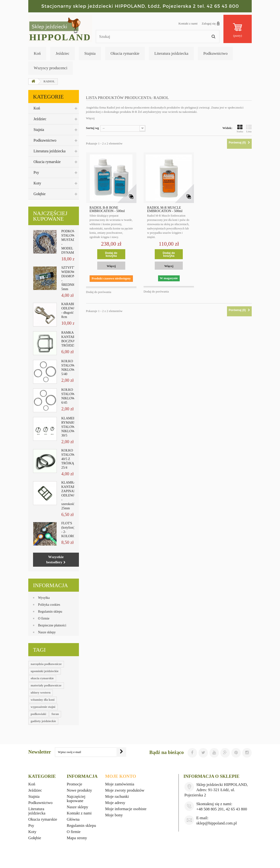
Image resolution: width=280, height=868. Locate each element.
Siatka (240, 129)
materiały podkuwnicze (46, 685)
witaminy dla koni (43, 700)
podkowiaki (38, 714)
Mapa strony (77, 838)
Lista (249, 129)
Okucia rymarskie (125, 53)
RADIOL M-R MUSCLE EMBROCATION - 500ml (165, 209)
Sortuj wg (93, 128)
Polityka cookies (49, 605)
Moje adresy (115, 803)
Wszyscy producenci (51, 68)
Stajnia (90, 53)
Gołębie (40, 194)
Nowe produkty (79, 790)
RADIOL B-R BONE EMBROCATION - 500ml (107, 209)
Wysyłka (44, 598)
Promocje (75, 784)
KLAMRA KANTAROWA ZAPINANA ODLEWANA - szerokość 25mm (72, 495)
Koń (37, 53)
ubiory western (41, 692)
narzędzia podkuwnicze (46, 664)
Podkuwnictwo (215, 53)
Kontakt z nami (188, 23)
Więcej (90, 118)
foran (55, 714)
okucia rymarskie (42, 678)
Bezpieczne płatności (52, 625)
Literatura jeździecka (171, 53)
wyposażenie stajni (43, 707)
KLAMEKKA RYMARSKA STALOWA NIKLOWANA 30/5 (71, 427)
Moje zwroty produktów (125, 790)
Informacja (51, 585)
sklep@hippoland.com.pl (217, 823)
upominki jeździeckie (45, 671)
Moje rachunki (117, 796)
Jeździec (63, 53)
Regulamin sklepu (50, 612)
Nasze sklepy (47, 632)
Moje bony (114, 815)
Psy (36, 172)
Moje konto (121, 776)
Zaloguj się (211, 23)
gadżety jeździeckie (43, 721)
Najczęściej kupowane (50, 216)
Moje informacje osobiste (126, 809)
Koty (37, 183)
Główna (73, 819)
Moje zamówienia (120, 784)
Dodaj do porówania (99, 292)
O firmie (44, 618)
